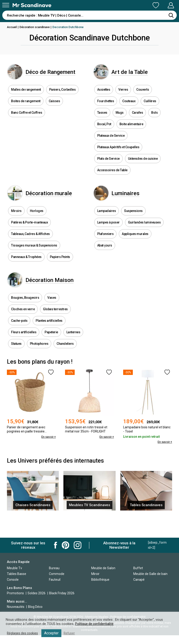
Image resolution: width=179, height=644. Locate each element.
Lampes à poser (108, 236)
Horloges (37, 224)
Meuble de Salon (103, 568)
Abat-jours (105, 259)
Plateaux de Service (111, 142)
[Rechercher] (171, 15)
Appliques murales (135, 247)
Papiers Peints (60, 270)
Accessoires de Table (112, 177)
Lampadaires (107, 224)
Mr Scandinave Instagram (78, 545)
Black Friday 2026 (62, 593)
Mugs (120, 119)
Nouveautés (16, 607)
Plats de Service (108, 165)
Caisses (54, 108)
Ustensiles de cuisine (143, 165)
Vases (52, 318)
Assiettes (104, 96)
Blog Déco (35, 607)
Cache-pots (19, 341)
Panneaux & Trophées (26, 270)
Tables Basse (17, 574)
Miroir (95, 574)
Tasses (102, 119)
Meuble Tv (14, 568)
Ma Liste (132, 5)
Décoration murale (57, 203)
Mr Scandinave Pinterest (65, 545)
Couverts (143, 96)
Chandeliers (65, 364)
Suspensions (133, 224)
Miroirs (16, 224)
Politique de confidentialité (95, 624)
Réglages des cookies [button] (23, 633)
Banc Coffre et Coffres (27, 119)
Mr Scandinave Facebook (56, 545)
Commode (57, 574)
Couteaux (129, 108)
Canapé (139, 580)
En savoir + (48, 457)
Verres (123, 96)
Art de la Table (139, 75)
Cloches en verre (23, 329)
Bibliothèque (100, 580)
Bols (154, 119)
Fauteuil (55, 580)
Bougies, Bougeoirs (25, 318)
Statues (16, 364)
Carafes (138, 119)
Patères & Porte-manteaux (29, 236)
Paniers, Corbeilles (63, 96)
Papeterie (51, 352)
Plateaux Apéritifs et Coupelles (118, 154)
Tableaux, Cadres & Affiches (30, 247)
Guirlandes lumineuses (144, 236)
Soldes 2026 (37, 593)
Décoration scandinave (36, 27)
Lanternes (73, 352)
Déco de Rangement (59, 75)
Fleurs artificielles (24, 352)
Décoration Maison (58, 297)
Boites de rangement (26, 108)
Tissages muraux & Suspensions (34, 259)
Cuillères (150, 108)
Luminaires (134, 203)
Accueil (12, 27)
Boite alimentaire (131, 131)
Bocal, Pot (104, 131)
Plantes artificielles (49, 341)
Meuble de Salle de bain (150, 574)
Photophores (39, 364)
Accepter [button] (53, 633)
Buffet (138, 568)
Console (13, 580)
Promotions (15, 593)
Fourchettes (106, 108)
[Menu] (6, 5)
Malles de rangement (26, 96)
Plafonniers (105, 247)
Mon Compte (162, 5)
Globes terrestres (55, 329)
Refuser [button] (72, 633)
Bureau (54, 568)
